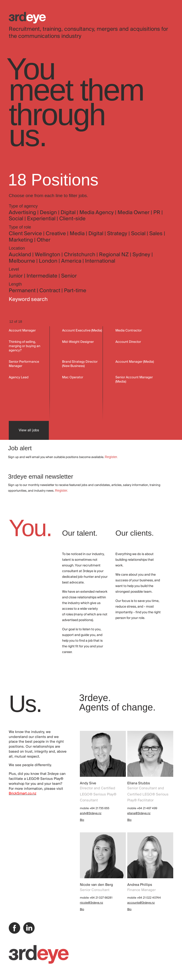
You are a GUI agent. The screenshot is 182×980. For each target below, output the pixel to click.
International (100, 261)
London (49, 261)
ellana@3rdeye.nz (139, 813)
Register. (111, 457)
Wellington (48, 255)
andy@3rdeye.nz (91, 813)
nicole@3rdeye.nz (91, 903)
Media (78, 234)
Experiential (42, 219)
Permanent (23, 291)
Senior (69, 276)
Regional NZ (114, 255)
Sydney (142, 255)
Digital (69, 213)
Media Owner (134, 213)
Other (44, 240)
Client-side (72, 219)
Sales (157, 234)
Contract (50, 291)
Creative (56, 234)
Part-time (75, 291)
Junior (16, 276)
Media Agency (97, 213)
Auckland (20, 255)
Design (49, 213)
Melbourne (23, 261)
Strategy (118, 234)
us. (27, 136)
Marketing (21, 240)
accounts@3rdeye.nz (141, 903)
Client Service (26, 234)
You (31, 69)
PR (157, 213)
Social (17, 219)
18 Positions (53, 180)
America (72, 261)
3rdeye (27, 18)
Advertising (23, 213)
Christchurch (80, 255)
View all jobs (29, 430)
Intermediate (43, 276)
